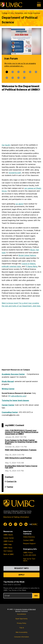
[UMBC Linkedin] (26, 524)
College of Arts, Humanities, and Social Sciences (21, 13)
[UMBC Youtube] (21, 524)
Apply (21, 575)
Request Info (21, 568)
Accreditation (22, 614)
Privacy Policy (22, 623)
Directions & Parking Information (16, 517)
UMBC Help (8, 544)
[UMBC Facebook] (5, 524)
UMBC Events (8, 541)
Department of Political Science (20, 20)
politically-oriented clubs (11, 266)
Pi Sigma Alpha (31, 266)
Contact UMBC (29, 540)
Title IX (22, 628)
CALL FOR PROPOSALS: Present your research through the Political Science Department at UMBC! (22, 432)
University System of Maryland (25, 609)
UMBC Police (28, 553)
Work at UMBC (9, 554)
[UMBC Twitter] (10, 524)
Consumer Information (21, 637)
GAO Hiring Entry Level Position (18, 458)
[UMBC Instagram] (16, 524)
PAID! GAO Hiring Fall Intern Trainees (21, 450)
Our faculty (6, 145)
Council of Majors (28, 264)
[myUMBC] (33, 524)
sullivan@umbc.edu (18, 396)
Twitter (10, 488)
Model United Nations (27, 255)
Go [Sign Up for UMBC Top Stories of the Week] (36, 596)
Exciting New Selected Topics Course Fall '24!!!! (21, 467)
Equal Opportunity (21, 619)
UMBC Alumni (8, 535)
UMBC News (8, 548)
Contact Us (12, 481)
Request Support (29, 543)
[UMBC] (11, 5)
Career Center (9, 538)
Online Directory (29, 537)
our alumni (19, 204)
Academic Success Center (13, 374)
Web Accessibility (21, 632)
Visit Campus (8, 551)
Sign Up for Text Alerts (29, 560)
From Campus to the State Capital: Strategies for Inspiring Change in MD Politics (21, 442)
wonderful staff (15, 173)
